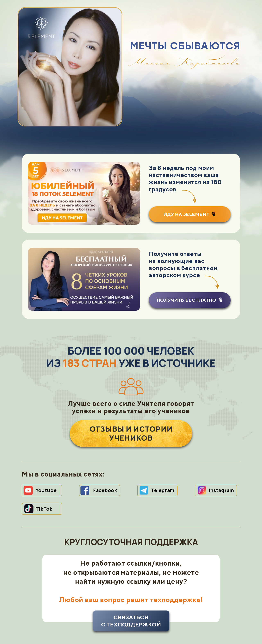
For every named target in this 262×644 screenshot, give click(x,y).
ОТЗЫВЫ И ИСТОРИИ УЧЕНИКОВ (131, 404)
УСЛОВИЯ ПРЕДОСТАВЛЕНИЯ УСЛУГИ (201, 624)
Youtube (46, 461)
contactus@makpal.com (131, 624)
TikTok (44, 479)
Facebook (105, 461)
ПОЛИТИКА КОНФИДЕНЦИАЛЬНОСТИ (61, 624)
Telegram (163, 461)
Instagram (221, 461)
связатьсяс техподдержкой (131, 591)
